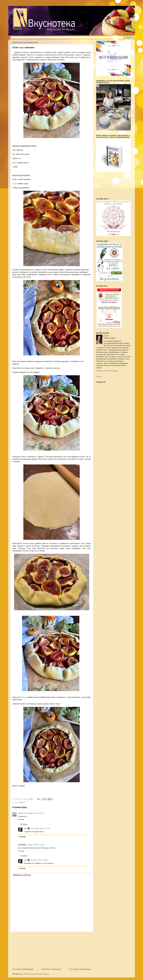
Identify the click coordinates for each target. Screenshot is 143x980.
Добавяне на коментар (22, 875)
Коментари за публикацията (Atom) (36, 974)
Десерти (22, 802)
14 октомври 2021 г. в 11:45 (40, 828)
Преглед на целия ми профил (107, 371)
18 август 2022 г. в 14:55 (35, 845)
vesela (20, 813)
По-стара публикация (80, 969)
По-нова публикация (23, 969)
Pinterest (99, 377)
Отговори (24, 824)
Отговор (21, 819)
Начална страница (51, 969)
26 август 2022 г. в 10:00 (39, 860)
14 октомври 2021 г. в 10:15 (33, 813)
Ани (25, 828)
